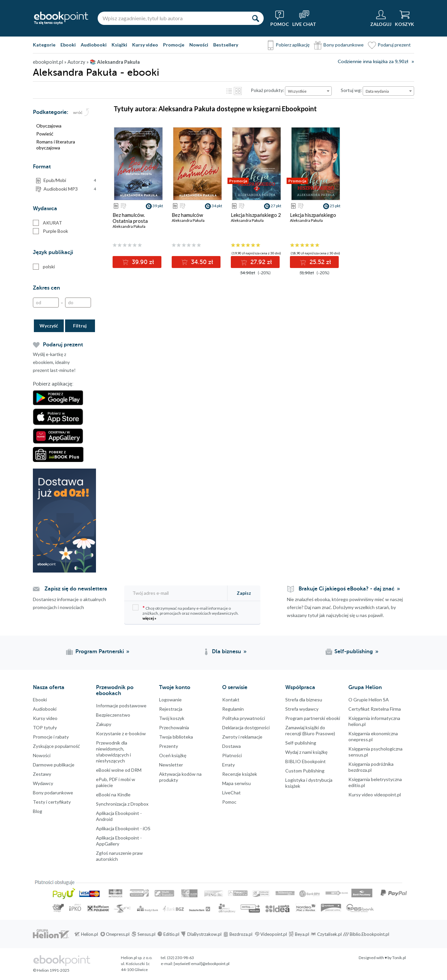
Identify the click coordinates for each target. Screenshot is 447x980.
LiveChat (231, 793)
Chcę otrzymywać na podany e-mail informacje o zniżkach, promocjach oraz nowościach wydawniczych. (186, 613)
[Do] (78, 303)
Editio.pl (171, 934)
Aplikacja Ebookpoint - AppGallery (119, 841)
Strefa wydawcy (302, 709)
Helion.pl (89, 934)
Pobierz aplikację (293, 45)
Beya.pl (302, 934)
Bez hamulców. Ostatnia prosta (130, 218)
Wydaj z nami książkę (306, 752)
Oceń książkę (173, 755)
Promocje (174, 45)
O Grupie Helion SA (369, 700)
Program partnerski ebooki (313, 718)
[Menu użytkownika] (381, 18)
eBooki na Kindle (113, 795)
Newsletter (171, 765)
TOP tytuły (45, 727)
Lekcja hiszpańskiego (313, 215)
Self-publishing (301, 743)
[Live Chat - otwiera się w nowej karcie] (304, 18)
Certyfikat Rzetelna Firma (375, 709)
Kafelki (238, 91)
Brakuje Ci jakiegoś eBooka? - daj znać (347, 589)
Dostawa (231, 746)
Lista (229, 91)
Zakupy (104, 724)
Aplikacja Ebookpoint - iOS (123, 828)
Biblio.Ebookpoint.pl (369, 934)
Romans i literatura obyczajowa (56, 145)
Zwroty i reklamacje (242, 737)
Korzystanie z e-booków (121, 733)
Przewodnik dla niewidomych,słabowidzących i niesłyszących (113, 752)
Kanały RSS (7, 907)
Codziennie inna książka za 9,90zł (373, 62)
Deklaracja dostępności (246, 727)
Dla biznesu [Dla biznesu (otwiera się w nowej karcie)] (226, 652)
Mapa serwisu (236, 783)
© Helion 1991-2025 (51, 970)
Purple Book (50, 231)
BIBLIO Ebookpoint (306, 761)
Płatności (232, 755)
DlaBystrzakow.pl (204, 934)
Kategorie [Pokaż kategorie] (44, 45)
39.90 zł (142, 262)
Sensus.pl (146, 934)
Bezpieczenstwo (113, 715)
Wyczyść (49, 326)
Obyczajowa (49, 126)
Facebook (7, 834)
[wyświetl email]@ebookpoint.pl (202, 964)
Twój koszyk (172, 718)
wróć (78, 113)
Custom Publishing (305, 771)
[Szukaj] (255, 18)
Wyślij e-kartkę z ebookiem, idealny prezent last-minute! (54, 362)
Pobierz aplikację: (53, 384)
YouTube (7, 874)
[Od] (46, 303)
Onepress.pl (118, 934)
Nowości (199, 45)
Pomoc (229, 802)
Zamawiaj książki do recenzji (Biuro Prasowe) (310, 730)
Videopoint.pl (274, 934)
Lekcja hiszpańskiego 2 (256, 215)
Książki (119, 45)
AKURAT (47, 223)
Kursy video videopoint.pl (375, 795)
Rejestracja (171, 709)
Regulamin (233, 709)
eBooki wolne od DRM (119, 770)
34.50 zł (201, 262)
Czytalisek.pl (329, 934)
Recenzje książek (240, 774)
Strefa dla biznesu (304, 700)
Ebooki (68, 45)
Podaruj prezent (394, 45)
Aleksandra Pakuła (129, 226)
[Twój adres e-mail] (176, 593)
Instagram (7, 860)
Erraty (228, 765)
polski (44, 267)
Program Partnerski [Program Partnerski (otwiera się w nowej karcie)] (100, 652)
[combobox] (308, 91)
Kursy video (145, 45)
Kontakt (231, 700)
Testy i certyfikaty (52, 802)
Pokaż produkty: (268, 90)
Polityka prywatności (244, 718)
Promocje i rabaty (51, 737)
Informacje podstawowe (121, 706)
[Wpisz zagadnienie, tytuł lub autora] (172, 18)
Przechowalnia (174, 727)
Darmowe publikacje (54, 765)
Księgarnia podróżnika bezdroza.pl (371, 767)
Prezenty (169, 746)
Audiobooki (94, 45)
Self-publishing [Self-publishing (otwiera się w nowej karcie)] (354, 652)
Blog (38, 811)
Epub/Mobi (70, 180)
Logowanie (170, 700)
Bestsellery (226, 45)
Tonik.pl (399, 958)
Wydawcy (43, 783)
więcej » (149, 618)
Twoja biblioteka (176, 737)
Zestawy (42, 774)
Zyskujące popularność (56, 746)
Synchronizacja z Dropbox (122, 804)
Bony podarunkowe (344, 45)
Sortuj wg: (351, 90)
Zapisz (244, 593)
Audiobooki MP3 (70, 189)
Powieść (45, 134)
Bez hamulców (187, 215)
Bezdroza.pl (241, 934)
